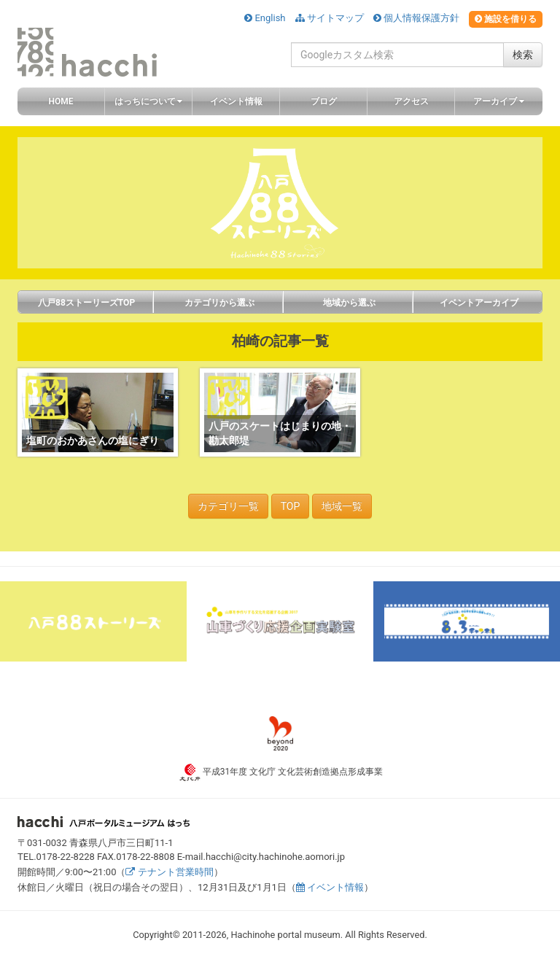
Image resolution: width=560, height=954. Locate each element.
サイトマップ (330, 18)
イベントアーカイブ (478, 303)
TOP (291, 506)
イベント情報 (330, 887)
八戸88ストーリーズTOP (85, 303)
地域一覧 (342, 506)
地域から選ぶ (348, 303)
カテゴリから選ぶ (218, 303)
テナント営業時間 (169, 872)
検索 (523, 55)
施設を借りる (506, 19)
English (265, 18)
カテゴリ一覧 (228, 506)
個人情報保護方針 (416, 18)
